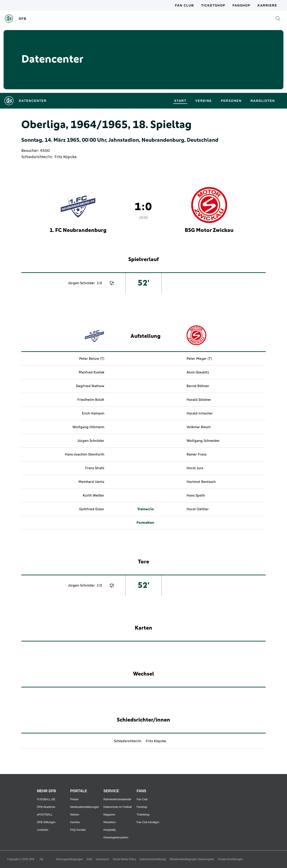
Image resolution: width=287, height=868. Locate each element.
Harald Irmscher (200, 413)
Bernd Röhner (198, 386)
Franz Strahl (95, 468)
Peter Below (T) (92, 359)
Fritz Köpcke (66, 157)
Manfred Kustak (91, 372)
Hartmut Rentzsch (201, 482)
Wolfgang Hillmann (88, 427)
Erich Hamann (93, 413)
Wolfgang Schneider (203, 441)
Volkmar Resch (199, 427)
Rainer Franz (197, 454)
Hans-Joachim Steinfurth (85, 454)
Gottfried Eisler (92, 509)
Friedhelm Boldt (91, 400)
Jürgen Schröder (81, 283)
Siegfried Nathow (90, 386)
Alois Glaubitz (198, 372)
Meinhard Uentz (91, 482)
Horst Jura (195, 468)
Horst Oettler (198, 509)
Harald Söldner (199, 400)
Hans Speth (196, 495)
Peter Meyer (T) (199, 359)
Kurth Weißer (93, 495)
